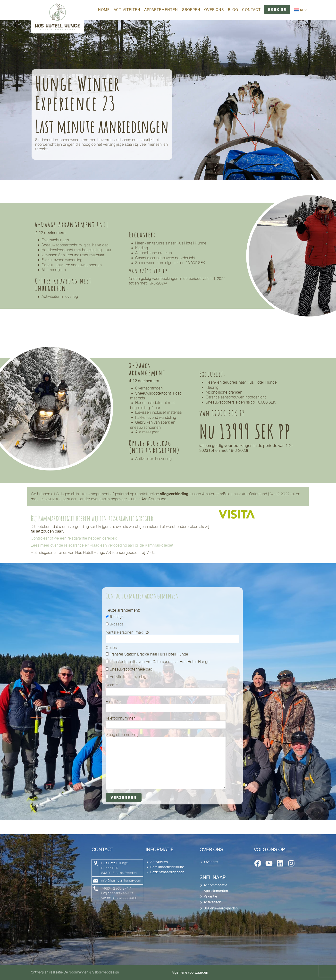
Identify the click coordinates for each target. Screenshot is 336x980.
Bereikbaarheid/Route (167, 867)
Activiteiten (159, 862)
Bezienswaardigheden (167, 872)
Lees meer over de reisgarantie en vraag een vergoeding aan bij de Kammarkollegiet (102, 545)
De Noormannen (76, 972)
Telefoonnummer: (166, 722)
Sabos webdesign (106, 972)
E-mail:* (166, 706)
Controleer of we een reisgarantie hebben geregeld (74, 538)
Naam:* (166, 689)
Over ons (211, 862)
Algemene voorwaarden (190, 973)
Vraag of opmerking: (166, 761)
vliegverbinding (174, 494)
